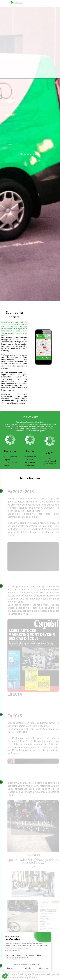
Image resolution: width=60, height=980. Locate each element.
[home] (17, 3)
